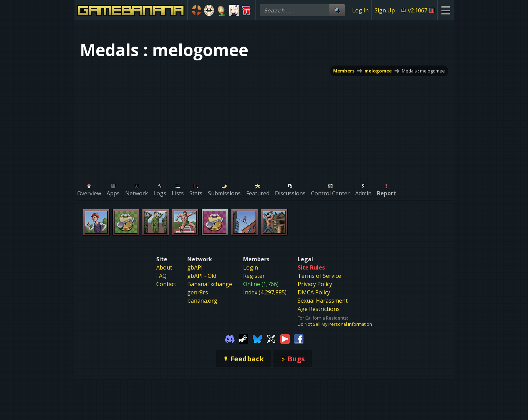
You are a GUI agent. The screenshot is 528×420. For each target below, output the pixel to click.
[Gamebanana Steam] (243, 338)
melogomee (378, 71)
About (164, 267)
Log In (360, 10)
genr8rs (198, 292)
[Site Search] (337, 10)
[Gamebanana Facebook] (299, 338)
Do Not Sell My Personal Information (335, 324)
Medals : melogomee (423, 71)
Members (344, 71)
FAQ (161, 276)
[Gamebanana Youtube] (285, 338)
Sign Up (385, 10)
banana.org (202, 301)
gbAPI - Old (202, 276)
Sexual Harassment (323, 301)
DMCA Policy (314, 292)
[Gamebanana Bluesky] (257, 338)
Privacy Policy (315, 284)
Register (254, 276)
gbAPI (195, 267)
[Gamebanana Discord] (230, 338)
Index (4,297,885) (265, 292)
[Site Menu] (445, 10)
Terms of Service (319, 276)
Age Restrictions (319, 309)
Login (251, 267)
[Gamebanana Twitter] (271, 338)
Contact (166, 284)
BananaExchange (210, 284)
